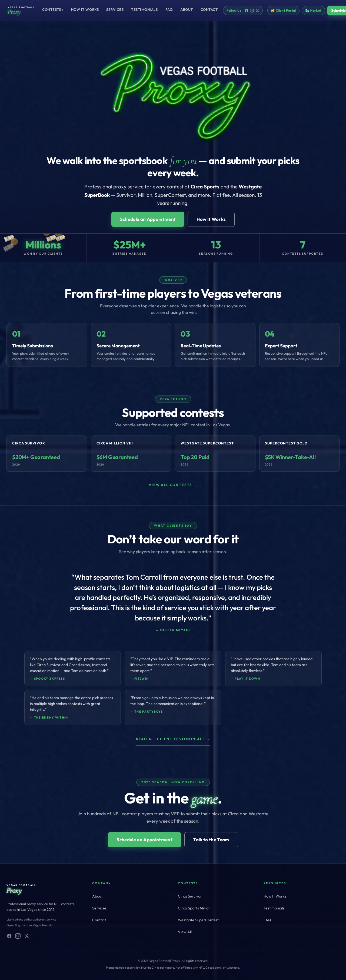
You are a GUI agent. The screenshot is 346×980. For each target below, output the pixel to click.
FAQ (169, 9)
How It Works (85, 9)
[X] (257, 11)
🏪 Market (313, 10)
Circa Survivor (190, 896)
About (187, 9)
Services (115, 9)
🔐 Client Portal (283, 10)
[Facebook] (247, 11)
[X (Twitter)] (26, 936)
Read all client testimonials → (173, 739)
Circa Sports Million (194, 908)
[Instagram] (252, 11)
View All (185, 932)
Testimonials (144, 9)
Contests (53, 9)
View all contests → (173, 485)
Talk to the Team (211, 840)
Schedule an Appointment (148, 219)
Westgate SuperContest (198, 920)
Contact (209, 9)
